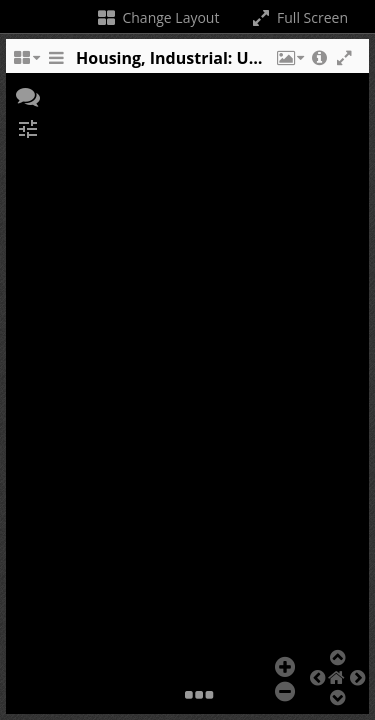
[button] (289, 63)
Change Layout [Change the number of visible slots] (157, 17)
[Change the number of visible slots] (26, 63)
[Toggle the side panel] (56, 63)
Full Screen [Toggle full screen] (298, 17)
